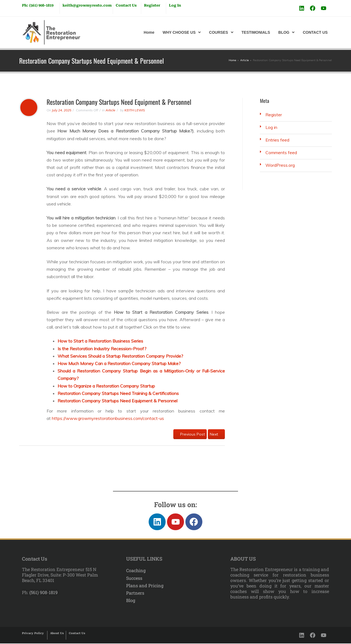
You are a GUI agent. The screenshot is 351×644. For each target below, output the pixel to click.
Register (152, 5)
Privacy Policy (33, 634)
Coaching (136, 571)
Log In (175, 5)
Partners (135, 593)
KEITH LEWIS (135, 110)
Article (111, 110)
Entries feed (277, 140)
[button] (182, 32)
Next (216, 434)
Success (134, 579)
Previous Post (190, 434)
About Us (57, 634)
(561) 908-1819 (43, 593)
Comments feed (281, 152)
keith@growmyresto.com (87, 5)
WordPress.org (280, 165)
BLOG (286, 32)
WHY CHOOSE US (182, 32)
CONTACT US (315, 32)
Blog (131, 601)
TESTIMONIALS (256, 32)
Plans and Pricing (145, 586)
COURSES (221, 32)
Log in (271, 127)
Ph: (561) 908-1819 (38, 5)
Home (149, 32)
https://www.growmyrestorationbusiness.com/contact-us (108, 418)
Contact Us (126, 5)
